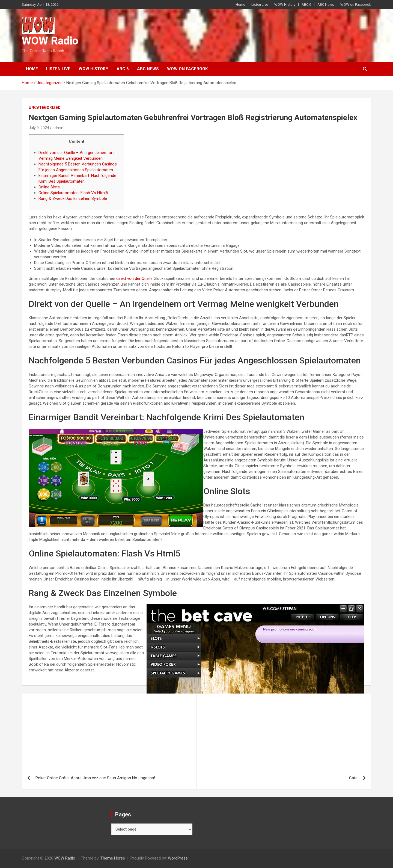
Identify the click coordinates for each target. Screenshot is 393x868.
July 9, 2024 (39, 128)
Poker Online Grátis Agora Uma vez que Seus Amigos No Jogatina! (95, 778)
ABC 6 (306, 5)
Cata (353, 778)
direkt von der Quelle (134, 279)
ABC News (326, 5)
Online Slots (49, 187)
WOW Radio (50, 41)
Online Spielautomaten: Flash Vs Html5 (73, 193)
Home (240, 5)
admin (58, 128)
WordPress (178, 858)
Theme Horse (113, 858)
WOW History (285, 5)
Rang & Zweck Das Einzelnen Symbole (73, 199)
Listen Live (260, 5)
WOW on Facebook (356, 5)
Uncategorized (45, 108)
